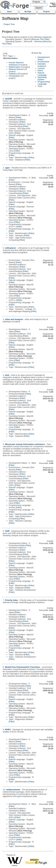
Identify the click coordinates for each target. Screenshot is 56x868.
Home (9, 12)
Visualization (14, 76)
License (41, 68)
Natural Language (42, 74)
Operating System (42, 78)
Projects (47, 12)
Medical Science (16, 69)
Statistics (13, 74)
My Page (28, 12)
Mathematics (15, 67)
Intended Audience (42, 65)
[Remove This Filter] (40, 39)
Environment (43, 62)
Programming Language (44, 83)
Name (40, 71)
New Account (53, 6)
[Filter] (19, 117)
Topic (10, 56)
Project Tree (9, 24)
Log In (52, 3)
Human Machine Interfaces (16, 64)
